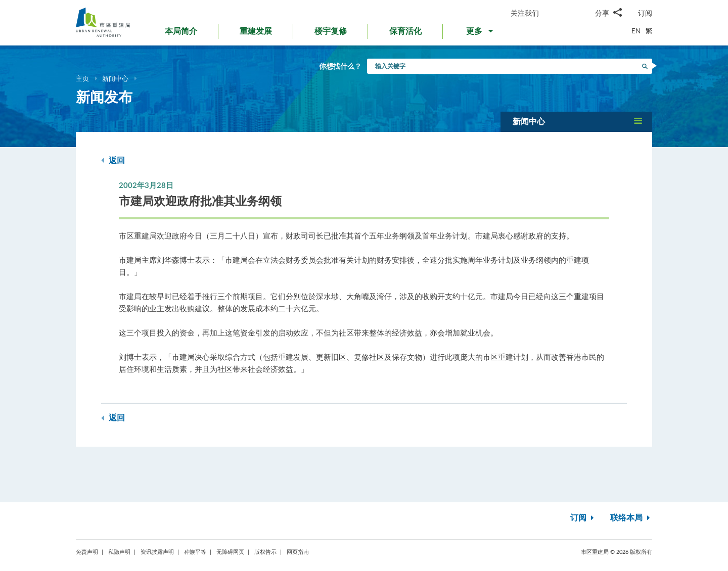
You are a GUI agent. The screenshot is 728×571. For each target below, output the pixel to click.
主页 (82, 78)
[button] (481, 33)
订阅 (645, 13)
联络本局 (631, 518)
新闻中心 (115, 78)
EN (636, 31)
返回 (113, 160)
